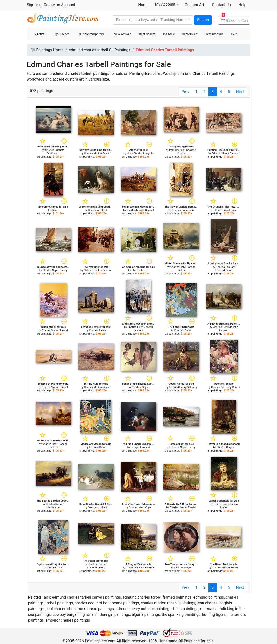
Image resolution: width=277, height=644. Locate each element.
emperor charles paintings (68, 620)
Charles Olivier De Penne (140, 568)
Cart (235, 19)
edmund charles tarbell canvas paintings (86, 597)
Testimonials (214, 34)
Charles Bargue (226, 447)
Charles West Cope (225, 210)
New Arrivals (123, 34)
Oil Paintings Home (47, 50)
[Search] (153, 20)
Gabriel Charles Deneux (98, 270)
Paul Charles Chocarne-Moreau (183, 152)
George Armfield (97, 210)
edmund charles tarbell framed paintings (157, 597)
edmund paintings (209, 597)
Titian (55, 210)
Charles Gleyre (98, 330)
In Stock (169, 34)
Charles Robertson (183, 210)
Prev (185, 92)
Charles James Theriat (183, 507)
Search (203, 20)
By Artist (39, 34)
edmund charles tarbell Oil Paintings (100, 50)
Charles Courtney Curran (225, 387)
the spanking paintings (181, 615)
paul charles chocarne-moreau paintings (80, 609)
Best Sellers (147, 34)
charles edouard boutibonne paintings (107, 603)
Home (143, 5)
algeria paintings (146, 615)
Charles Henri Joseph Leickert (183, 269)
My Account (167, 4)
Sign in (33, 5)
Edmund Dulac (183, 330)
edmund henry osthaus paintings (143, 609)
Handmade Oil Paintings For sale (63, 19)
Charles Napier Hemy (55, 270)
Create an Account (59, 5)
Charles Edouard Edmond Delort (225, 269)
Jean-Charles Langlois (140, 153)
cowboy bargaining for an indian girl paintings (91, 615)
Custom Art (194, 5)
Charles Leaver (140, 270)
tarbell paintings (59, 603)
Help (243, 5)
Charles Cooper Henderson (55, 506)
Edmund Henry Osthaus (225, 153)
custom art (74, 79)
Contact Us (221, 5)
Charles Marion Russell (98, 153)
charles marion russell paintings (168, 603)
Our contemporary (91, 34)
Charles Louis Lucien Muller (225, 506)
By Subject (62, 34)
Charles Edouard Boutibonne (55, 152)
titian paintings (186, 609)
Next (240, 92)
